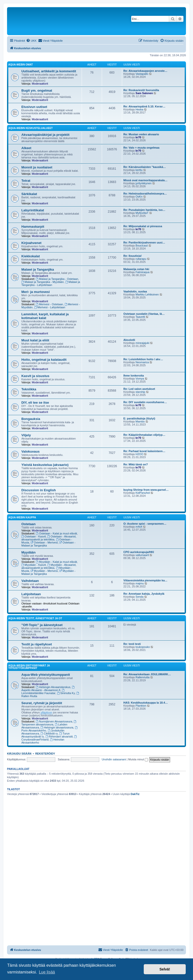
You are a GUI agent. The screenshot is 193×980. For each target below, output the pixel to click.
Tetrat (26, 181)
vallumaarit (142, 555)
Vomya (140, 379)
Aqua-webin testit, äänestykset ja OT (35, 618)
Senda (139, 597)
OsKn (139, 197)
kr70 (138, 137)
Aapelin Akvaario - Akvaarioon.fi (48, 689)
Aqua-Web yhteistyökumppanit (46, 675)
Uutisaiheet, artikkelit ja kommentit (49, 71)
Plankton (141, 706)
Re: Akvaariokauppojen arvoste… (145, 71)
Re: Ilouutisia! (133, 256)
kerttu (139, 170)
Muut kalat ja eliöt (35, 340)
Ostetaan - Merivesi (44, 542)
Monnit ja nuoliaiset (37, 167)
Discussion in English (39, 490)
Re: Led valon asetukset (139, 389)
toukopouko (143, 647)
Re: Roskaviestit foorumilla (141, 90)
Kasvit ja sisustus (35, 376)
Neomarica (142, 362)
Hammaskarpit (33, 227)
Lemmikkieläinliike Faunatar (43, 692)
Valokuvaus (31, 451)
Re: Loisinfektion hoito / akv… (143, 359)
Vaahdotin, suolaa (135, 291)
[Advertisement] (96, 835)
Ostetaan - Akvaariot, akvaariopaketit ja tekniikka (49, 538)
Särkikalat (29, 194)
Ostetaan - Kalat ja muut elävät (57, 533)
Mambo (140, 421)
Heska (139, 109)
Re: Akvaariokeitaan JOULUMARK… (147, 674)
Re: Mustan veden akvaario (141, 134)
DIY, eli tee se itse (35, 403)
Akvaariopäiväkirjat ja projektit (45, 135)
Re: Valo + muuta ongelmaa (141, 148)
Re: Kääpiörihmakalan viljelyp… (144, 435)
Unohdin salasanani (114, 759)
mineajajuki (142, 343)
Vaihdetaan (30, 581)
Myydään (28, 552)
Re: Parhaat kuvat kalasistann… (144, 451)
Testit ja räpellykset (37, 644)
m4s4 (139, 527)
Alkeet (26, 148)
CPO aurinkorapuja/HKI (139, 552)
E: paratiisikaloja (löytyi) (139, 418)
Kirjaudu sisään (19, 754)
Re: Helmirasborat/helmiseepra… (145, 194)
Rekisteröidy (45, 754)
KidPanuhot (143, 493)
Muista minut (138, 759)
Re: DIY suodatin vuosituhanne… (145, 402)
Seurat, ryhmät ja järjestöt (42, 703)
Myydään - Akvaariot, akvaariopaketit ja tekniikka (49, 566)
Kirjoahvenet (31, 243)
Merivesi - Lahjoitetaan (50, 307)
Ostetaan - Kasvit (34, 536)
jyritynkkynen (143, 183)
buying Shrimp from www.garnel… (146, 490)
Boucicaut (141, 246)
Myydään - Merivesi (44, 571)
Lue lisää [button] (47, 972)
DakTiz (135, 794)
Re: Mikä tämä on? (136, 464)
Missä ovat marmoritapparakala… (145, 180)
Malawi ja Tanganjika (38, 269)
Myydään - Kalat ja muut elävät (57, 562)
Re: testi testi (132, 644)
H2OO (139, 454)
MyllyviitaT (142, 213)
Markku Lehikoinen (147, 294)
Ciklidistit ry (49, 733)
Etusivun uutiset (34, 107)
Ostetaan (28, 524)
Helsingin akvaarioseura (57, 727)
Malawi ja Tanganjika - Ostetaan (57, 279)
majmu (140, 583)
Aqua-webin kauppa (22, 517)
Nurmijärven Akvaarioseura (54, 721)
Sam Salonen (144, 93)
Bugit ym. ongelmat (37, 90)
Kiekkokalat (31, 256)
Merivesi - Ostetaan (50, 304)
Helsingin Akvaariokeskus (53, 687)
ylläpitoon (46, 712)
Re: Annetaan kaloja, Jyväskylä (144, 594)
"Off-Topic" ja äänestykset (42, 625)
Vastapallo (142, 74)
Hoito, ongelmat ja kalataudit (44, 360)
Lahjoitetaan (31, 594)
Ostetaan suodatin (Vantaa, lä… (144, 314)
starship (140, 392)
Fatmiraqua (142, 272)
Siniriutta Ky (66, 693)
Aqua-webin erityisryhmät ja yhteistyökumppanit (29, 667)
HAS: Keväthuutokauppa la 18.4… (146, 703)
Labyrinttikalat (33, 210)
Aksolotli (129, 340)
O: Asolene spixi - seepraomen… (145, 524)
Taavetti (140, 317)
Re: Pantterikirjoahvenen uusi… (144, 242)
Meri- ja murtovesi (36, 292)
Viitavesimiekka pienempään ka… (145, 580)
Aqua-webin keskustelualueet (31, 128)
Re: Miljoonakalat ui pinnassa (143, 226)
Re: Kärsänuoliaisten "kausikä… (145, 167)
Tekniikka (29, 389)
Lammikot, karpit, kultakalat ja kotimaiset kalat (45, 316)
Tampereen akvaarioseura (49, 723)
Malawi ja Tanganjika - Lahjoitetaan (51, 283)
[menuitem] (31, 41)
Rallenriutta (142, 677)
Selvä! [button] (165, 969)
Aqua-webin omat (21, 65)
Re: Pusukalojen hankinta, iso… (144, 210)
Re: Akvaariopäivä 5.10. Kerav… (144, 106)
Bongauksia (31, 419)
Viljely (26, 435)
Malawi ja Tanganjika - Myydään (43, 282)
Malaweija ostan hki (136, 269)
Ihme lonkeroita (134, 376)
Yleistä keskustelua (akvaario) (45, 465)
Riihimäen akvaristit (59, 737)
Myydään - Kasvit (34, 565)
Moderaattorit (40, 84)
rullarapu (141, 259)
